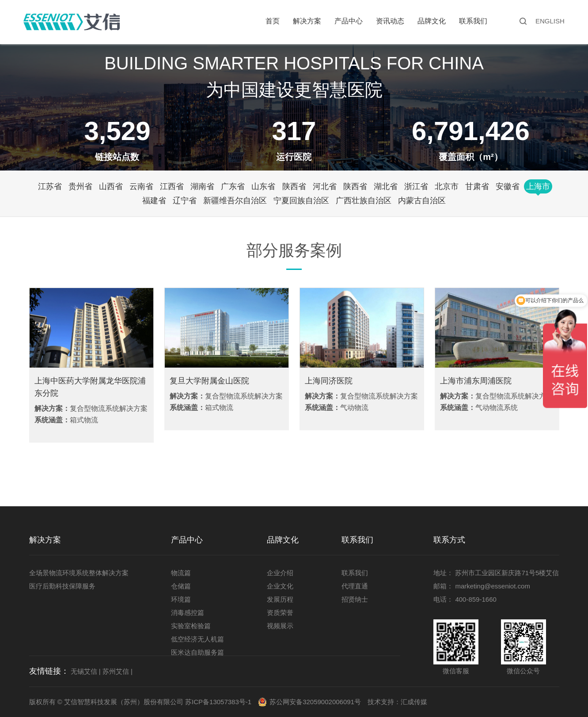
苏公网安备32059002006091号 (315, 702)
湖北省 (386, 186)
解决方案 (307, 21)
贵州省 (80, 186)
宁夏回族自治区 (301, 201)
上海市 (538, 186)
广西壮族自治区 (364, 201)
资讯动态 (390, 21)
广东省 (233, 186)
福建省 (154, 201)
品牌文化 (432, 21)
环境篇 (181, 599)
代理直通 (355, 586)
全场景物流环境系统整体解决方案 (79, 573)
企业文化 (280, 586)
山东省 (263, 186)
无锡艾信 (84, 671)
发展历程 (280, 599)
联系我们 (473, 21)
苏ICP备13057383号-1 (218, 702)
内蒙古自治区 (422, 201)
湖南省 (202, 186)
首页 (273, 21)
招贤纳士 (355, 599)
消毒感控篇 (188, 613)
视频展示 (280, 626)
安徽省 (508, 186)
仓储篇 (181, 586)
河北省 (325, 186)
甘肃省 (477, 186)
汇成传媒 (414, 702)
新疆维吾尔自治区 (235, 201)
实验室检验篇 (191, 626)
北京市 (447, 186)
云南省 (141, 186)
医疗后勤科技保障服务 (62, 586)
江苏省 (50, 186)
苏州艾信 (116, 671)
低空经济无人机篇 (197, 639)
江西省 (172, 186)
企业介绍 (280, 573)
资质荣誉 (280, 613)
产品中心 (349, 21)
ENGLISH (550, 21)
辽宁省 (185, 201)
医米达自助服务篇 (197, 652)
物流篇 (181, 573)
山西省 (111, 186)
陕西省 (294, 186)
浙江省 (416, 186)
